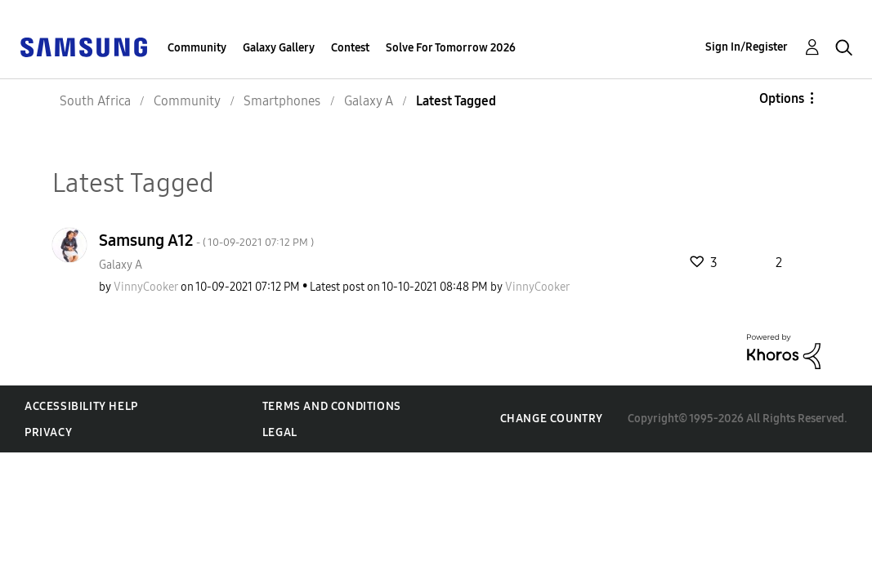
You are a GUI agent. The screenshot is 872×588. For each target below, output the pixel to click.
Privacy (48, 432)
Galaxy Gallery (279, 48)
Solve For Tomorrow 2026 (451, 48)
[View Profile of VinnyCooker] (146, 287)
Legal (280, 432)
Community (197, 48)
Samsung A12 (206, 240)
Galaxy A (121, 265)
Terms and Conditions (332, 406)
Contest (350, 48)
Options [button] (782, 98)
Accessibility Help (81, 406)
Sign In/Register (747, 47)
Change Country (552, 419)
